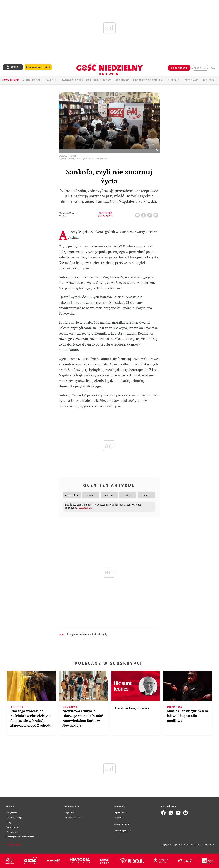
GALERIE (51, 80)
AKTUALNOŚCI (31, 80)
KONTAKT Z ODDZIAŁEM (148, 80)
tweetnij (150, 214)
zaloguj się (200, 68)
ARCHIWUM (122, 80)
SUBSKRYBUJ (179, 68)
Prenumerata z (38, 67)
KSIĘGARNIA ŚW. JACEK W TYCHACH (84, 634)
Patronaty (192, 80)
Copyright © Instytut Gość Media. (175, 845)
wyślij (157, 214)
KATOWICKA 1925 (72, 80)
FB (144, 214)
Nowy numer (10, 80)
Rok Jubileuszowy (99, 80)
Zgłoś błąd (14, 845)
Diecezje (173, 80)
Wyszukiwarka (213, 67)
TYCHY (105, 634)
